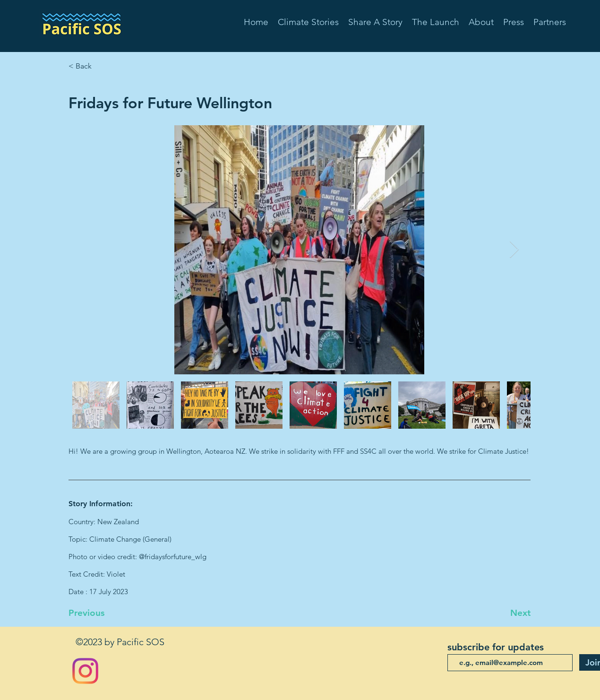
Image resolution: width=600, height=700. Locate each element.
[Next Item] (514, 250)
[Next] (507, 613)
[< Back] (99, 66)
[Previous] (99, 613)
